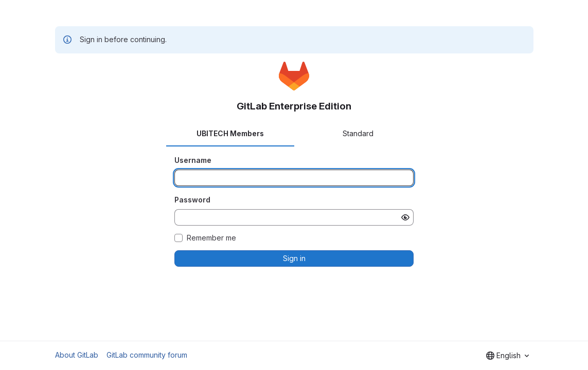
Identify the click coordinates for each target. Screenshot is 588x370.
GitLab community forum (147, 355)
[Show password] (405, 217)
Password (192, 200)
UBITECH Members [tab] (230, 133)
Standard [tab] (358, 133)
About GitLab (77, 355)
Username (193, 160)
